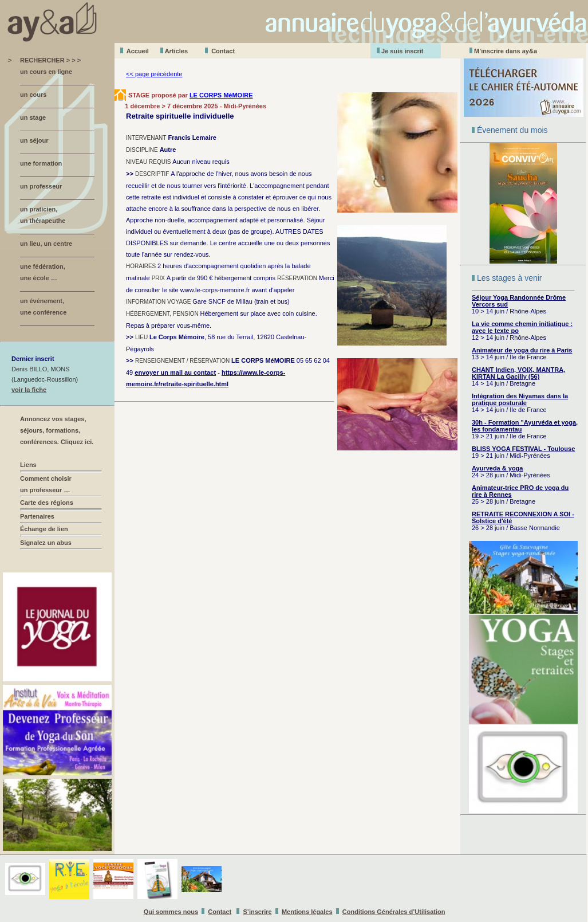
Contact (223, 51)
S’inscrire (258, 912)
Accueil (138, 51)
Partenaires (37, 516)
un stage (33, 117)
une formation (41, 163)
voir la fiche (29, 390)
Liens (28, 465)
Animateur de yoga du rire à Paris (522, 350)
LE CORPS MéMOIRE (221, 95)
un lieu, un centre (46, 244)
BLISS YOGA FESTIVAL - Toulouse (523, 449)
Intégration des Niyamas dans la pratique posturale (520, 399)
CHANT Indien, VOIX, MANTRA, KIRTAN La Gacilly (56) (518, 373)
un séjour (34, 140)
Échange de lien (44, 529)
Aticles (176, 51)
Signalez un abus (46, 543)
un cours (33, 95)
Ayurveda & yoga (497, 468)
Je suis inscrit (402, 51)
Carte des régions (47, 503)
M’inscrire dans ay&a (506, 51)
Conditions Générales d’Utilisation (394, 912)
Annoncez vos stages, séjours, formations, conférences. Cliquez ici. (57, 430)
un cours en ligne (46, 72)
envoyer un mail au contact (175, 372)
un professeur (41, 186)
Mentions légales (307, 912)
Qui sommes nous (171, 912)
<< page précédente (154, 74)
